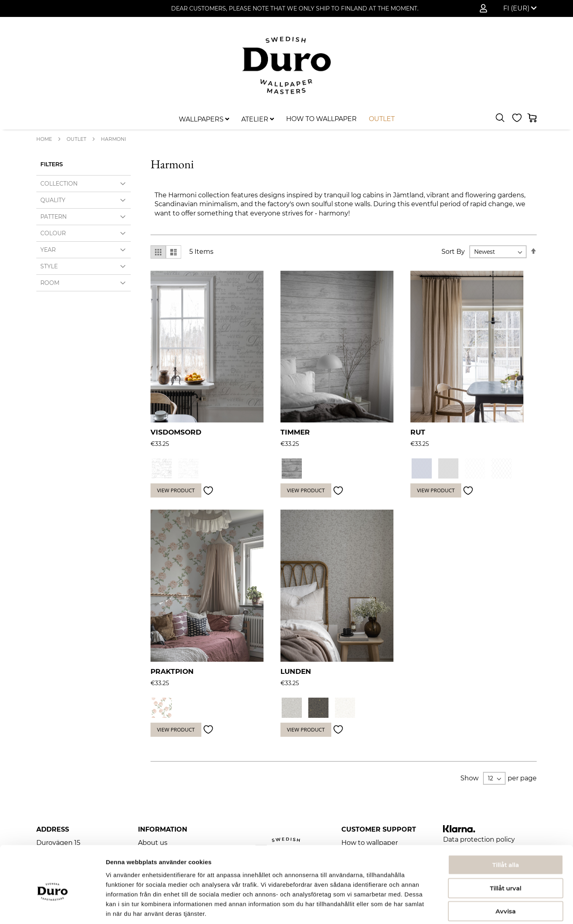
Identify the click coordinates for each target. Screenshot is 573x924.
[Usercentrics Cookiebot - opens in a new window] (52, 908)
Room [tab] (50, 283)
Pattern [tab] (53, 217)
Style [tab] (49, 266)
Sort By (453, 252)
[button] (520, 8)
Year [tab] (48, 250)
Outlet (76, 139)
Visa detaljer (438, 908)
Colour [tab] (53, 233)
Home (44, 139)
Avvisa (506, 873)
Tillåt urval (506, 850)
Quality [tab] (53, 200)
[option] (162, 468)
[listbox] (467, 469)
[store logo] (286, 65)
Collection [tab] (59, 184)
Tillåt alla (506, 826)
